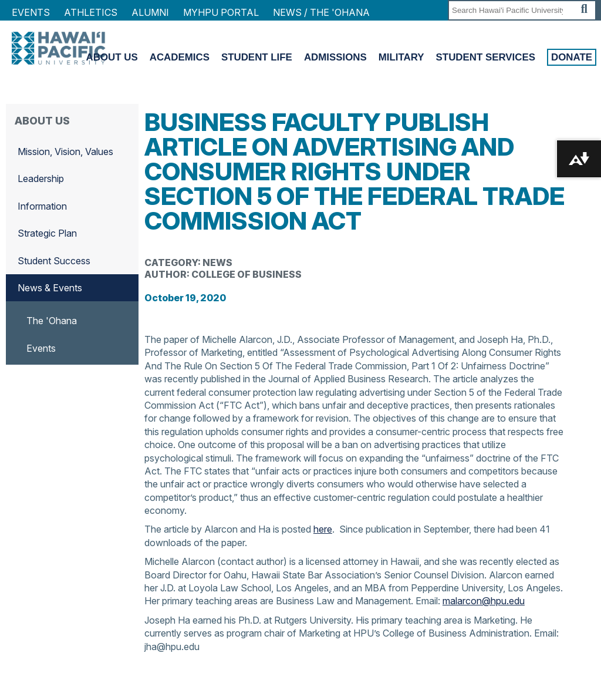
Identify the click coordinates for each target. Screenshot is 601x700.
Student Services (486, 57)
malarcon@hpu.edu (484, 601)
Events (31, 12)
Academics (180, 57)
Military (401, 57)
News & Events (50, 288)
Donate (572, 57)
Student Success (54, 261)
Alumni (150, 12)
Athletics (91, 12)
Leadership (41, 179)
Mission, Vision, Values (65, 152)
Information (42, 206)
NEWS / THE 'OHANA (321, 12)
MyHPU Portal (221, 12)
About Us (112, 57)
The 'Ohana (52, 321)
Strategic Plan (47, 233)
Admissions (335, 57)
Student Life (257, 57)
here (323, 529)
